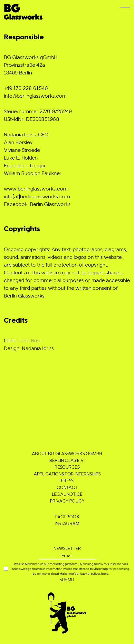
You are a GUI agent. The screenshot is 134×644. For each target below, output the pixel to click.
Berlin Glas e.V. (67, 460)
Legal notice (67, 494)
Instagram (67, 523)
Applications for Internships (67, 474)
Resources (67, 467)
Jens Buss (30, 340)
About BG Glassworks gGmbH (67, 453)
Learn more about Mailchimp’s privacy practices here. (71, 573)
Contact (67, 487)
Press (67, 480)
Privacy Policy (67, 501)
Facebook (67, 517)
